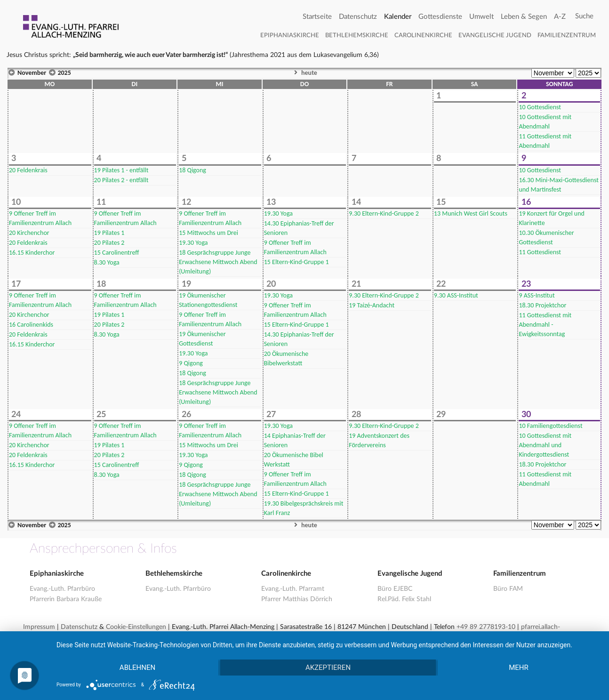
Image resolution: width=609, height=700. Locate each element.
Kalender (398, 17)
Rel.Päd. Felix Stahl (404, 599)
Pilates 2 (109, 243)
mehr (519, 668)
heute (304, 73)
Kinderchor (32, 253)
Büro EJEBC (395, 589)
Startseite (317, 17)
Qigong (192, 170)
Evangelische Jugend (495, 36)
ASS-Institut (456, 295)
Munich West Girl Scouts (471, 213)
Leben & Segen (524, 17)
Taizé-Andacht (372, 305)
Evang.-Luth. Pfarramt (293, 589)
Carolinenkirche (423, 36)
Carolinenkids (31, 325)
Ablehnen (137, 668)
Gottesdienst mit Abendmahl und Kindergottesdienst (545, 445)
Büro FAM (508, 589)
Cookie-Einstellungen (136, 627)
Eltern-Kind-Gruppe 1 (296, 262)
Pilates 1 (109, 233)
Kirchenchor (29, 233)
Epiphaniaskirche (290, 36)
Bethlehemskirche (357, 36)
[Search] (584, 16)
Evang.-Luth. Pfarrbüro (62, 589)
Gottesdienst (540, 107)
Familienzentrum (567, 36)
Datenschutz (358, 17)
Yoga (107, 262)
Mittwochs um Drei (208, 233)
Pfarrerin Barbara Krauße (66, 599)
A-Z (560, 17)
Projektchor (542, 305)
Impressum (39, 627)
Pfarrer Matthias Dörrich (297, 599)
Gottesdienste (440, 17)
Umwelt (481, 17)
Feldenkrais (28, 170)
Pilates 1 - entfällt (121, 170)
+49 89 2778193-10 (486, 627)
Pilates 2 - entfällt (121, 180)
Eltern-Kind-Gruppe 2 (384, 213)
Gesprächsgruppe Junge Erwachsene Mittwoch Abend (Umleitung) (218, 262)
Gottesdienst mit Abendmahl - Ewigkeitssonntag (545, 325)
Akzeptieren (328, 668)
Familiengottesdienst (550, 426)
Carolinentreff (117, 253)
